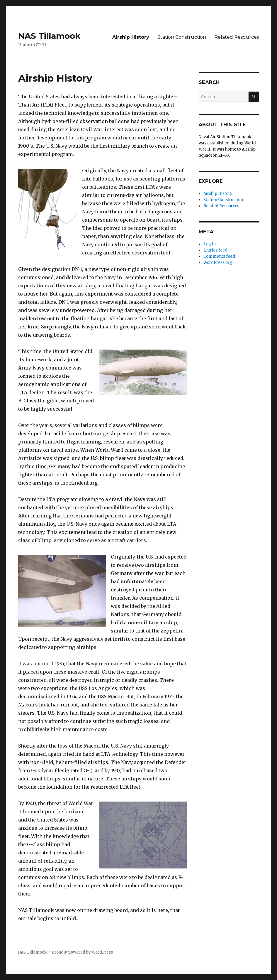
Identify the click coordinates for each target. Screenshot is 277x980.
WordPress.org (218, 263)
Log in (210, 244)
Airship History (131, 37)
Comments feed (219, 256)
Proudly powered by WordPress (82, 952)
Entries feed (215, 250)
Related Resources (237, 37)
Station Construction (182, 37)
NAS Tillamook (49, 36)
